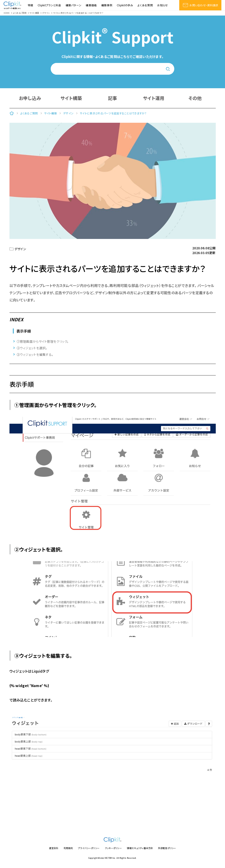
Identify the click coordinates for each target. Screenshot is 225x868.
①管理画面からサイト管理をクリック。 (43, 341)
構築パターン (73, 5)
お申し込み (30, 98)
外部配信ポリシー (167, 848)
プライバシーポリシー (89, 848)
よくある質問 (145, 5)
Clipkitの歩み (125, 5)
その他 (195, 98)
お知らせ (162, 5)
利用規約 (68, 848)
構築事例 (107, 5)
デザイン (20, 249)
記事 (113, 98)
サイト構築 (71, 98)
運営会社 (54, 848)
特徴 (31, 5)
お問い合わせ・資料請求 (200, 5)
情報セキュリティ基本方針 (140, 848)
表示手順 (24, 331)
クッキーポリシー (113, 848)
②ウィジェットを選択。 (32, 348)
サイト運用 (154, 98)
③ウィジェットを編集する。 (35, 354)
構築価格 (91, 5)
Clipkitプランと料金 (49, 5)
